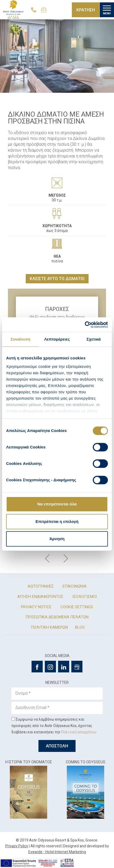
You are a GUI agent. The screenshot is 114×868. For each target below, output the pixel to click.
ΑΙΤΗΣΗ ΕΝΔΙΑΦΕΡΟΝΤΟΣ (40, 597)
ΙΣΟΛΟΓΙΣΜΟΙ (85, 597)
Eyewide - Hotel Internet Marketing (57, 852)
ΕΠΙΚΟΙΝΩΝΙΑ (74, 586)
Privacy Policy (17, 846)
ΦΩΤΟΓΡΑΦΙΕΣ (41, 586)
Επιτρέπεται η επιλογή (57, 521)
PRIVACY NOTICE (36, 607)
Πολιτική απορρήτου (79, 732)
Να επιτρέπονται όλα (57, 504)
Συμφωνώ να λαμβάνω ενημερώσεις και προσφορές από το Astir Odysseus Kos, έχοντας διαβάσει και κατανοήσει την (54, 726)
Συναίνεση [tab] (20, 339)
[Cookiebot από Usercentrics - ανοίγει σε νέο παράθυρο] (85, 325)
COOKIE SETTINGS (77, 607)
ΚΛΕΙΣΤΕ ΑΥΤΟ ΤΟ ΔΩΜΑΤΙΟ (57, 279)
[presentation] (48, 558)
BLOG (80, 627)
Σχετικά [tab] (93, 339)
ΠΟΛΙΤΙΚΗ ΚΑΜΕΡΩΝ (49, 627)
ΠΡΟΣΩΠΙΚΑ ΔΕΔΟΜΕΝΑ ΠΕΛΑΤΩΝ (57, 617)
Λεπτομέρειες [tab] (57, 339)
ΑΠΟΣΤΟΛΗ (57, 746)
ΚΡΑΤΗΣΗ (86, 10)
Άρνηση (57, 539)
